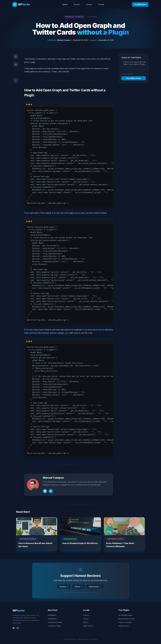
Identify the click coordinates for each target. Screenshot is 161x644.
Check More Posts (133, 78)
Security (77, 4)
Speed (65, 4)
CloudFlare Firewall (55, 622)
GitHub (86, 622)
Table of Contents (125, 622)
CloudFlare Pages (54, 626)
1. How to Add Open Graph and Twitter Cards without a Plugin (134, 63)
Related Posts (124, 626)
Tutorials (101, 4)
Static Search (88, 626)
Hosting (89, 4)
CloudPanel (52, 619)
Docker (86, 619)
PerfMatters (140, 4)
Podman (86, 615)
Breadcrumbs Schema (127, 619)
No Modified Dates (125, 615)
